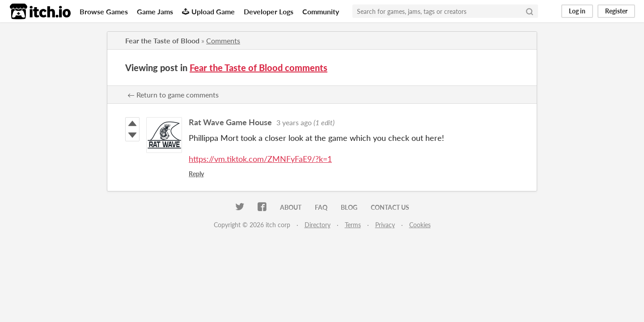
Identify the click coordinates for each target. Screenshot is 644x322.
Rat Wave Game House (230, 122)
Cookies (420, 225)
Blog (349, 207)
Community (321, 11)
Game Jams (155, 11)
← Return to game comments (173, 95)
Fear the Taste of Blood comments (258, 68)
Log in (577, 11)
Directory (318, 225)
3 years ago (294, 122)
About (291, 207)
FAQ (321, 207)
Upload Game (208, 11)
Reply (196, 174)
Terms (353, 225)
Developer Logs (269, 11)
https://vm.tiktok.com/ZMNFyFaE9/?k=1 (260, 159)
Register (616, 11)
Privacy (385, 225)
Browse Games (104, 11)
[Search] (530, 11)
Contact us (390, 207)
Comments (223, 40)
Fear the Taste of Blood (162, 40)
